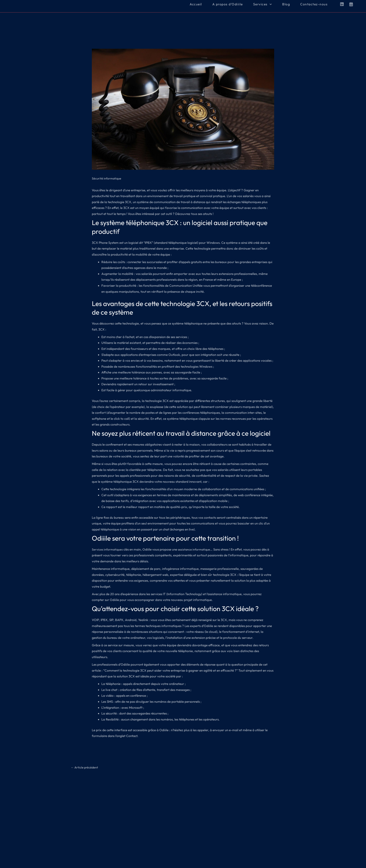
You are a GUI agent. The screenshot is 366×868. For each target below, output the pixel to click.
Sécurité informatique (107, 178)
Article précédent (85, 767)
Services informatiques (108, 549)
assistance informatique (196, 549)
